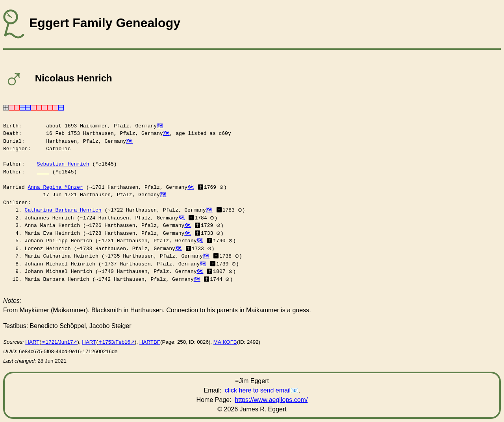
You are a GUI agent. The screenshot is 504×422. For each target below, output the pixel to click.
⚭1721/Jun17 (57, 342)
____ (43, 172)
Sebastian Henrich (63, 164)
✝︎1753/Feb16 (114, 342)
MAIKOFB (225, 342)
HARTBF (150, 342)
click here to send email (258, 390)
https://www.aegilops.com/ (271, 400)
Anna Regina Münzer (55, 187)
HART (32, 342)
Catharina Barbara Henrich (63, 210)
